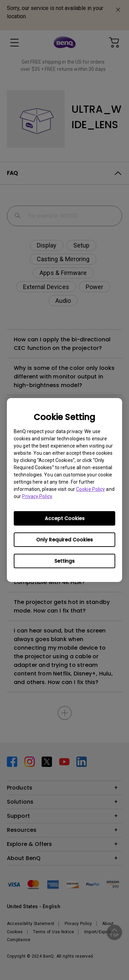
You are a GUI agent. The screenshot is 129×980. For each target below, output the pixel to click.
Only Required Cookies (64, 540)
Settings (64, 561)
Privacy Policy (37, 496)
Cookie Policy (90, 489)
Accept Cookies (65, 518)
